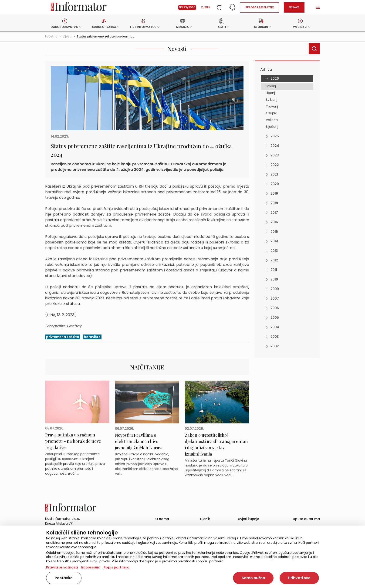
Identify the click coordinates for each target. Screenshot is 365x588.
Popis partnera (117, 567)
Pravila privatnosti (62, 567)
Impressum (91, 567)
